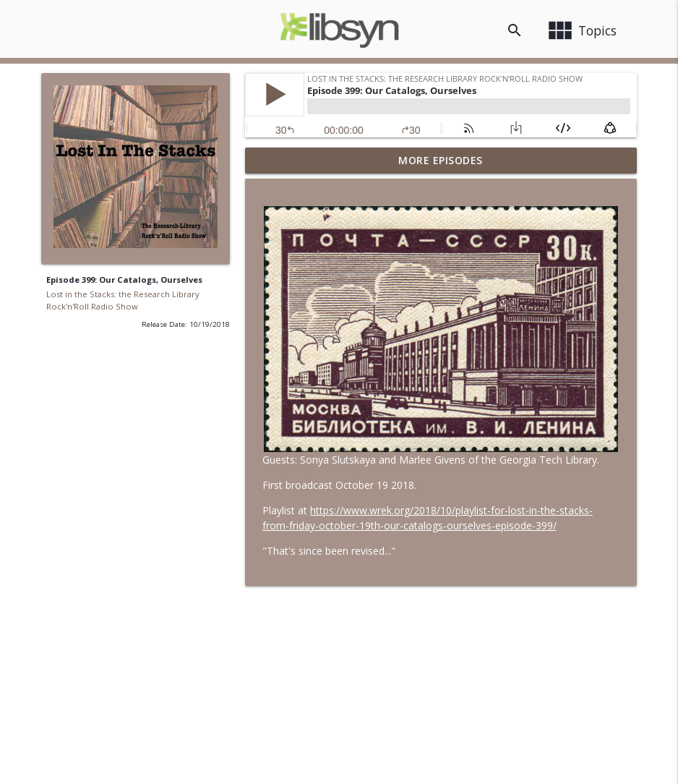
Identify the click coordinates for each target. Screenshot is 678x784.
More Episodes (441, 160)
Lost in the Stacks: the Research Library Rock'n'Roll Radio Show (123, 300)
